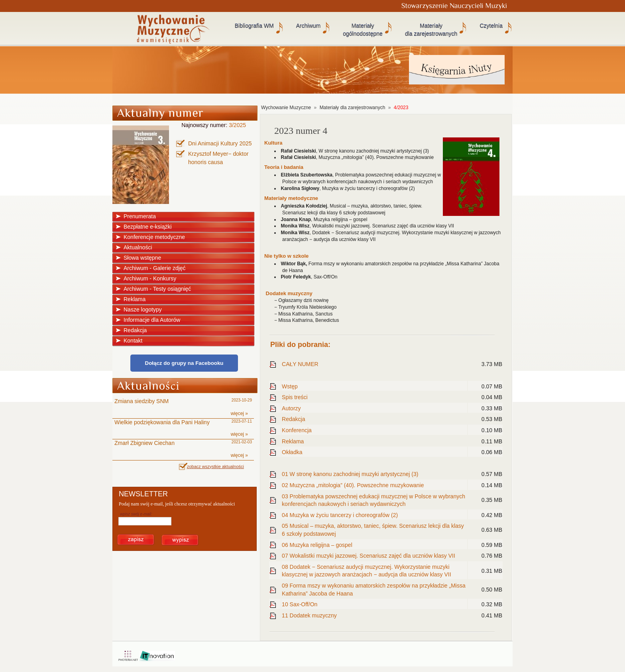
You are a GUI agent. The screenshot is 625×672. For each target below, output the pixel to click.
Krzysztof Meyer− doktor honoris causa (218, 158)
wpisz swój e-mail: (136, 514)
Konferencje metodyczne (154, 237)
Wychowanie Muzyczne (286, 108)
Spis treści (295, 397)
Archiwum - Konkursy (150, 278)
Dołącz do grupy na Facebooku (184, 363)
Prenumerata (140, 216)
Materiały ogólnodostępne (363, 30)
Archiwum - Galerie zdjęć (155, 268)
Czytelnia (491, 26)
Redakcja (135, 330)
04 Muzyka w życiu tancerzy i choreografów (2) (340, 515)
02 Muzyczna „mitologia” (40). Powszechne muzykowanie (353, 485)
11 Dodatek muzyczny (309, 615)
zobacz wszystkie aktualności (215, 466)
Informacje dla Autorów (152, 320)
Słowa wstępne (142, 258)
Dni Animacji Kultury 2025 (220, 143)
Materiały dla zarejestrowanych (431, 30)
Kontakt (133, 341)
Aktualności (138, 247)
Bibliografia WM (254, 26)
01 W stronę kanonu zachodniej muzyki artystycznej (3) (350, 474)
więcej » (239, 413)
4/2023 (401, 108)
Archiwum (308, 26)
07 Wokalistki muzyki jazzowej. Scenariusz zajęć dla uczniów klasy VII (369, 556)
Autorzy (291, 408)
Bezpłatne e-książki (148, 227)
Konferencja (297, 430)
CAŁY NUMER (300, 364)
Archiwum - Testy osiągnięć (157, 289)
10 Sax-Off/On (300, 604)
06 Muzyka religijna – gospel (317, 545)
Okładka (292, 452)
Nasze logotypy (143, 310)
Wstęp (290, 386)
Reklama (135, 299)
